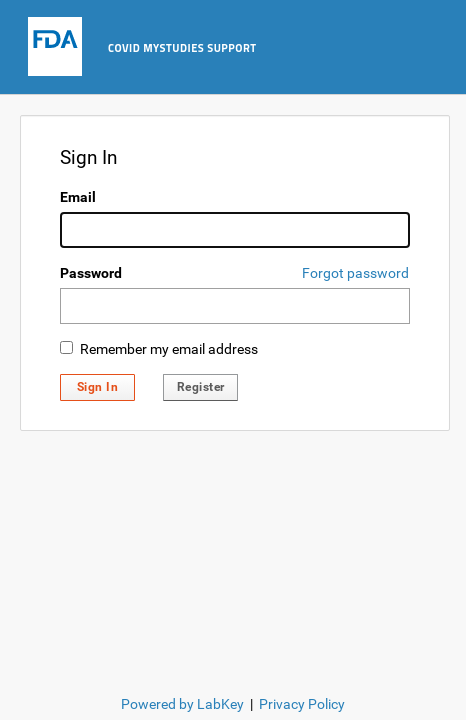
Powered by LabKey (182, 704)
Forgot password (355, 273)
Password (91, 273)
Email (78, 197)
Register (201, 387)
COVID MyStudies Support (182, 49)
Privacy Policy (302, 704)
